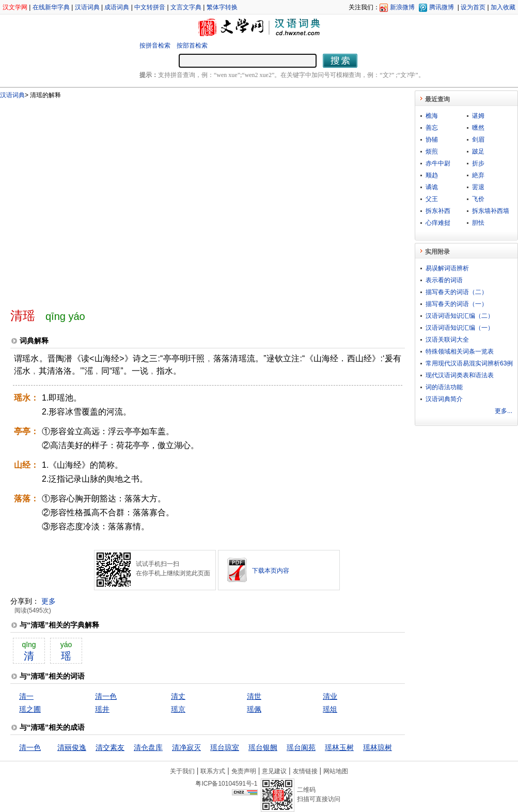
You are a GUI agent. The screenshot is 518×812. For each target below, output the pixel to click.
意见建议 (274, 771)
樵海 (432, 116)
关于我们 (182, 771)
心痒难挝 (438, 223)
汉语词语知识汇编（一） (460, 328)
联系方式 (213, 771)
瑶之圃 (30, 709)
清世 (254, 696)
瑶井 (102, 709)
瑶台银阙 (263, 747)
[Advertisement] (97, 199)
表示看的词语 (444, 280)
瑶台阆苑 (301, 747)
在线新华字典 (51, 7)
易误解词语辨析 (447, 268)
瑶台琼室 (225, 747)
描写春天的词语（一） (457, 304)
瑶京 (178, 709)
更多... (504, 411)
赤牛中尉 (438, 163)
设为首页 (473, 7)
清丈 (178, 696)
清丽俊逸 (72, 747)
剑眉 (478, 140)
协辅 (432, 140)
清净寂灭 (186, 747)
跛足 (478, 151)
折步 (478, 163)
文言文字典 (186, 7)
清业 (330, 696)
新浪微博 (402, 7)
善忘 (432, 128)
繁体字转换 (222, 7)
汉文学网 (15, 7)
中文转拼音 (150, 7)
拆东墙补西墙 (491, 211)
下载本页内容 (271, 571)
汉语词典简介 (444, 399)
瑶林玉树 (339, 747)
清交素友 (110, 747)
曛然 (478, 128)
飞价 (478, 199)
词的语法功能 (444, 387)
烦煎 (432, 151)
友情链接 (305, 771)
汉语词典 (87, 7)
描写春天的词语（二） (457, 292)
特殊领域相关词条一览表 (460, 351)
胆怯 (478, 223)
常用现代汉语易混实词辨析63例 (469, 363)
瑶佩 (254, 709)
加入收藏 (503, 7)
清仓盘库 (148, 747)
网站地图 (336, 771)
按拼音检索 (155, 45)
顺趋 (432, 175)
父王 (432, 199)
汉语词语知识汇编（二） (460, 316)
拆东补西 (438, 211)
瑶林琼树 (378, 747)
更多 (49, 601)
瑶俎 (330, 709)
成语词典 (117, 7)
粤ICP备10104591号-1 (226, 784)
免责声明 (244, 771)
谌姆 (478, 116)
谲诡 (432, 187)
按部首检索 (192, 45)
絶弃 (478, 175)
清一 (26, 696)
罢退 (478, 187)
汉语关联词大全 (447, 340)
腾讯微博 (442, 7)
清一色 (106, 696)
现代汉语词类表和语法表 (460, 375)
